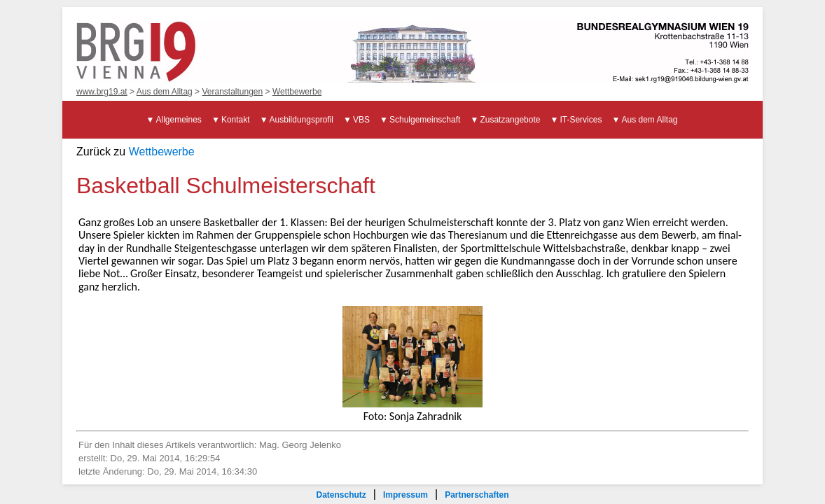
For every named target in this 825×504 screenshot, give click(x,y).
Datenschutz (341, 495)
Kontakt (236, 120)
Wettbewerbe (297, 92)
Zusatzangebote (510, 120)
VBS (361, 120)
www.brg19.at (102, 92)
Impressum (405, 495)
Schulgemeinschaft (425, 120)
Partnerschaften (477, 495)
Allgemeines (179, 120)
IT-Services (581, 120)
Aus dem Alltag (165, 92)
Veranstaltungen (232, 92)
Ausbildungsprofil (301, 120)
